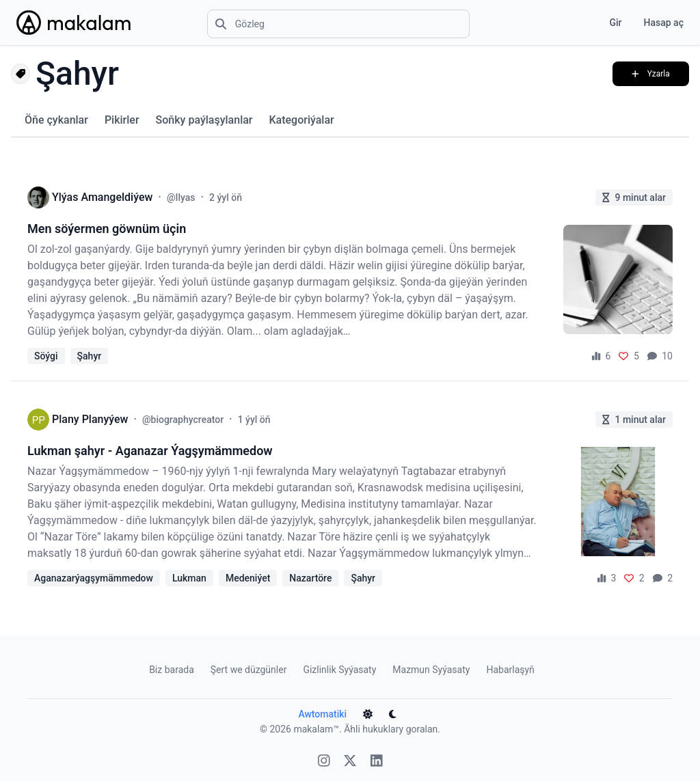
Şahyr (90, 356)
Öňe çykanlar (56, 120)
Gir (615, 23)
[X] (350, 762)
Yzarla (651, 74)
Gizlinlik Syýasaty (339, 670)
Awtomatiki (322, 714)
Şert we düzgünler (249, 670)
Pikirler (122, 120)
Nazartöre (310, 578)
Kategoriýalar (301, 120)
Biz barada (172, 670)
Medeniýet (248, 578)
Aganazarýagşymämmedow (94, 578)
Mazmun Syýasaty (431, 670)
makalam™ (316, 729)
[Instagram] (324, 762)
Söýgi (46, 356)
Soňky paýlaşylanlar (204, 120)
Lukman (189, 578)
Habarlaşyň (510, 670)
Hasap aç (664, 23)
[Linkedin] (377, 762)
